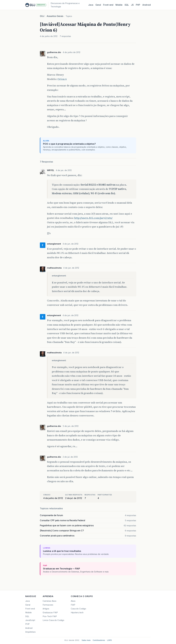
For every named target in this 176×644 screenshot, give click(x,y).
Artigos (46, 609)
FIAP (73, 605)
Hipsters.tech (77, 613)
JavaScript (30, 620)
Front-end (30, 609)
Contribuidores (99, 640)
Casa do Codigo (78, 609)
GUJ (42, 16)
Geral (98, 5)
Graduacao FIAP (50, 613)
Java (91, 5)
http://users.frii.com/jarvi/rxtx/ (93, 218)
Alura (73, 601)
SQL (127, 5)
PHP (138, 5)
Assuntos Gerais (55, 16)
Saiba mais (86, 640)
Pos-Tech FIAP (50, 616)
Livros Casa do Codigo (53, 620)
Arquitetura (30, 632)
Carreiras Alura (49, 601)
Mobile (119, 5)
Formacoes (48, 605)
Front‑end (108, 5)
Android (147, 5)
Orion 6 (62, 79)
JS (132, 5)
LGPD (109, 640)
